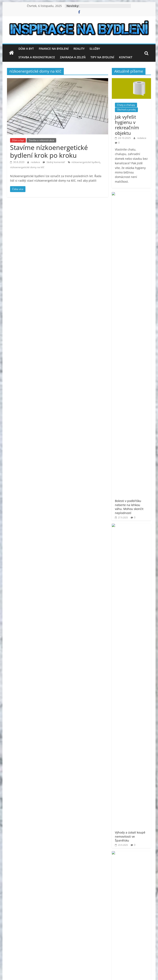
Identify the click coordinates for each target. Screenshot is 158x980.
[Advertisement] (131, 536)
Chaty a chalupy (126, 105)
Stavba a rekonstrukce (37, 57)
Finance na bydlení (54, 49)
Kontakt (126, 57)
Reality (79, 49)
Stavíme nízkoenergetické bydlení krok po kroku (49, 151)
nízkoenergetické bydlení (86, 162)
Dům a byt (26, 49)
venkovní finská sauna (127, 687)
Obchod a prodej (126, 110)
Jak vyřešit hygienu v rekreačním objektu (127, 125)
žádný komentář (54, 162)
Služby (95, 49)
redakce (36, 162)
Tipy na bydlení (102, 57)
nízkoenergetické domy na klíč (27, 167)
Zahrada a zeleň (73, 57)
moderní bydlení (123, 626)
